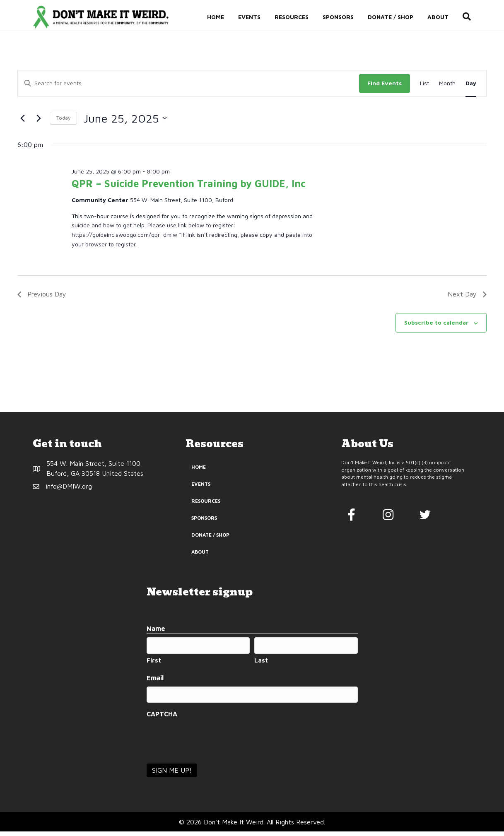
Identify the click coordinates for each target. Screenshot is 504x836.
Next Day (467, 299)
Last (261, 665)
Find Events (385, 88)
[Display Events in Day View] (471, 88)
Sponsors (346, 17)
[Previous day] (22, 123)
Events (257, 17)
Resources (299, 17)
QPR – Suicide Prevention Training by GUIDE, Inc (189, 188)
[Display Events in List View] (424, 88)
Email (155, 683)
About (446, 17)
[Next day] (39, 123)
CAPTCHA (162, 718)
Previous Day (42, 299)
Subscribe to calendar (436, 327)
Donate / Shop (398, 17)
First (154, 665)
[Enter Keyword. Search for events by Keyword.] (188, 88)
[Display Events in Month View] (447, 88)
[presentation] (210, 743)
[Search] (471, 17)
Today (63, 122)
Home (223, 17)
